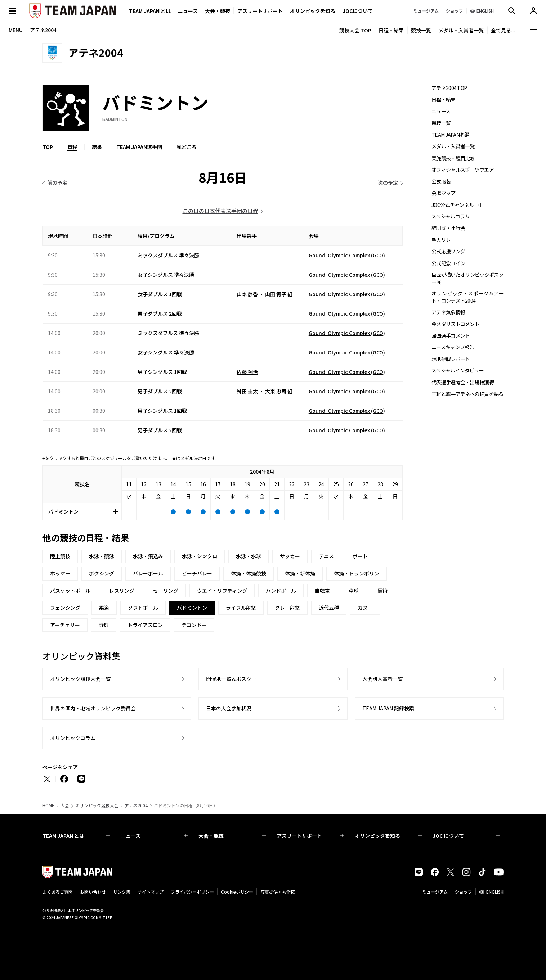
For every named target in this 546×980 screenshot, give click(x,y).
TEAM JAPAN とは (76, 836)
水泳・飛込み (148, 556)
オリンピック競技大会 (97, 805)
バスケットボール (70, 591)
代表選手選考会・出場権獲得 (463, 382)
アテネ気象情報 (448, 312)
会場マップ (444, 193)
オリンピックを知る (313, 11)
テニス (326, 556)
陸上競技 (60, 556)
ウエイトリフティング (222, 591)
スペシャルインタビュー (458, 371)
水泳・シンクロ (200, 556)
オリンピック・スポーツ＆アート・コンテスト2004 (467, 297)
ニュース (188, 11)
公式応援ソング (448, 251)
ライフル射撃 (241, 608)
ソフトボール (143, 608)
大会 (65, 805)
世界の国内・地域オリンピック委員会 (93, 708)
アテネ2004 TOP (449, 88)
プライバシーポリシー (192, 892)
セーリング (166, 591)
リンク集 (122, 892)
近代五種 (329, 608)
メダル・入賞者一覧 (461, 30)
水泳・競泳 (102, 556)
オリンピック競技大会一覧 (80, 679)
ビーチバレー (197, 573)
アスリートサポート (260, 11)
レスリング (122, 591)
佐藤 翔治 (247, 372)
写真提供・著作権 (278, 892)
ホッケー (60, 573)
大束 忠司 (276, 391)
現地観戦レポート (451, 359)
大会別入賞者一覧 (382, 679)
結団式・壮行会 (448, 228)
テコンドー (194, 625)
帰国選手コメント (451, 336)
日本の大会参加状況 (229, 708)
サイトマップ (151, 892)
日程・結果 (391, 30)
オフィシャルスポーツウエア (463, 170)
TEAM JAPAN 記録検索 (388, 708)
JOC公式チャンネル (453, 205)
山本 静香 (247, 294)
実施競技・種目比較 (453, 158)
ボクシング (102, 573)
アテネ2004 (136, 805)
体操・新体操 (300, 573)
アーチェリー (65, 625)
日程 (72, 147)
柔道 (104, 608)
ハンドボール (281, 591)
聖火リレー (444, 240)
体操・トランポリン (357, 573)
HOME (48, 805)
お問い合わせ (93, 892)
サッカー (290, 556)
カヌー (365, 608)
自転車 (322, 591)
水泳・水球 (249, 556)
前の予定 (57, 182)
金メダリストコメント (455, 324)
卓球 (354, 591)
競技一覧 (421, 30)
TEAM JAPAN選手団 (139, 147)
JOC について (466, 836)
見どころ (187, 147)
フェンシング (65, 608)
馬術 (382, 591)
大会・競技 (232, 836)
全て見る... (503, 30)
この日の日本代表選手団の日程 (220, 211)
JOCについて (358, 11)
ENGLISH (495, 892)
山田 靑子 (276, 294)
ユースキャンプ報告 (453, 347)
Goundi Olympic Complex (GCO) (347, 255)
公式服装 (441, 182)
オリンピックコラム (73, 738)
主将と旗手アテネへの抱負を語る (467, 394)
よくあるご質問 (58, 892)
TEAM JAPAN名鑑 (450, 135)
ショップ (464, 892)
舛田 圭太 (247, 391)
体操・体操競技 (249, 573)
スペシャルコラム (450, 216)
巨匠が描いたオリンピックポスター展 (467, 278)
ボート (360, 556)
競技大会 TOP (355, 30)
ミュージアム (435, 892)
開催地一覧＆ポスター (231, 679)
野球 (104, 625)
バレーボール (148, 573)
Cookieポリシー (237, 892)
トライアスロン (145, 625)
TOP (48, 147)
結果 (97, 147)
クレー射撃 (287, 608)
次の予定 (388, 182)
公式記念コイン (448, 263)
